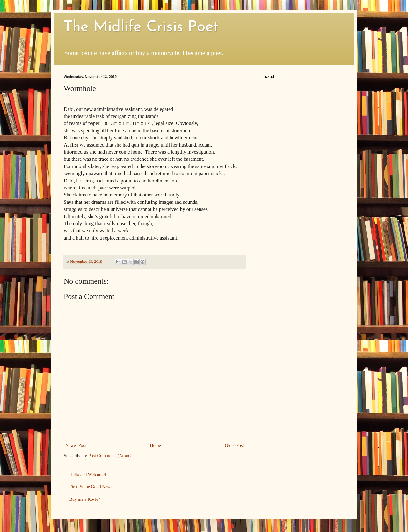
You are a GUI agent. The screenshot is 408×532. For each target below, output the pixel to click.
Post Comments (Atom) (109, 456)
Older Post (235, 445)
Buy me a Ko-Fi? (85, 499)
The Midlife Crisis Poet (141, 27)
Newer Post (76, 445)
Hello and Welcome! (88, 474)
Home (156, 445)
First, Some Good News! (92, 487)
